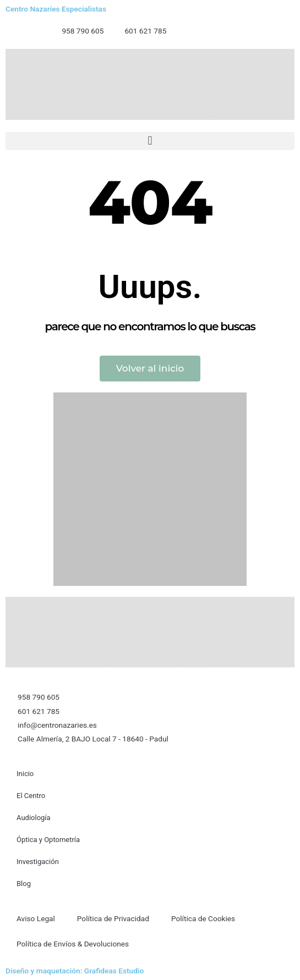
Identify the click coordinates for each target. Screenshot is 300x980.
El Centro (31, 796)
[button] (150, 141)
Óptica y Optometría (48, 840)
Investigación (38, 862)
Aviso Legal (36, 918)
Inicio (25, 774)
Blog (24, 884)
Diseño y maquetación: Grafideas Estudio (75, 971)
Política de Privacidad (113, 918)
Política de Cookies (203, 918)
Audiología (34, 818)
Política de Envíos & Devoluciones (73, 944)
